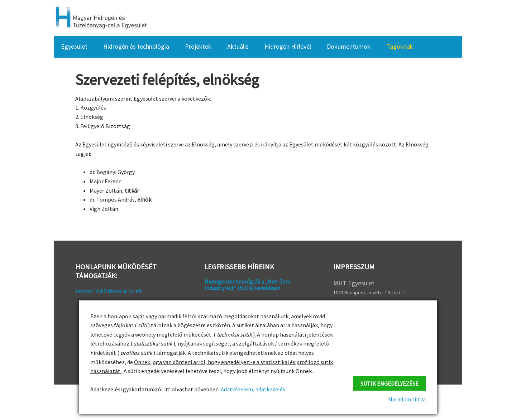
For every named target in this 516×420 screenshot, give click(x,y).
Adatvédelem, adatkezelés (252, 389)
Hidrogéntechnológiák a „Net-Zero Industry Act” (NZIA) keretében (247, 285)
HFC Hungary (100, 18)
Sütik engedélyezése (390, 383)
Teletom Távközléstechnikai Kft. (109, 291)
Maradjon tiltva (407, 399)
